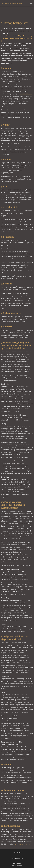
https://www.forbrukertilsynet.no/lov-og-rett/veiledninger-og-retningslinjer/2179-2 (17, 38)
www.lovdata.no (26, 94)
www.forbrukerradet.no (23, 844)
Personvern (17, 853)
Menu (31, 3)
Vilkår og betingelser (17, 858)
